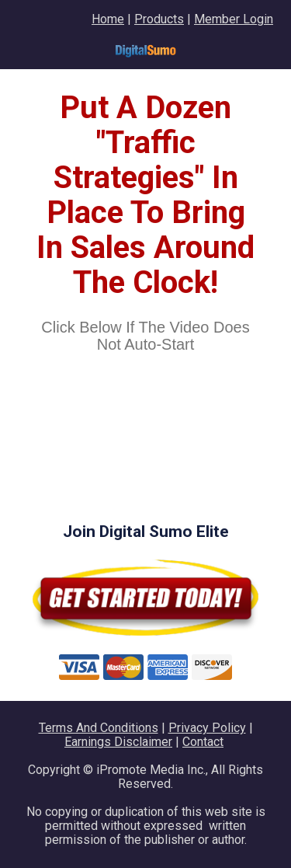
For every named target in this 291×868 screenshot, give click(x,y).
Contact (203, 742)
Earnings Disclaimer (118, 742)
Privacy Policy (207, 728)
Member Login (234, 19)
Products (159, 19)
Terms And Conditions (99, 728)
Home (108, 19)
